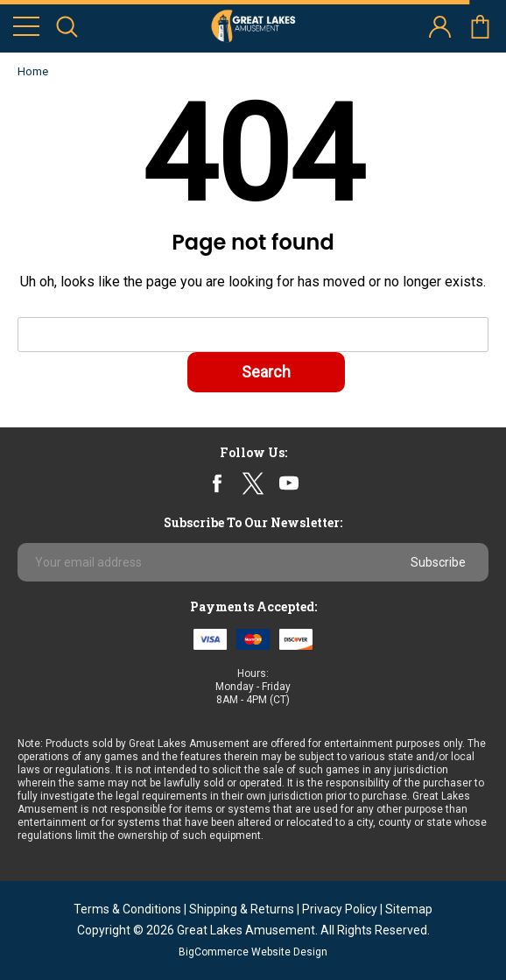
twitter (253, 483)
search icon (67, 27)
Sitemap (409, 909)
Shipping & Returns (242, 909)
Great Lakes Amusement (246, 930)
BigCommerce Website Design (253, 952)
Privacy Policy (340, 909)
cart (480, 27)
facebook (218, 483)
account (440, 27)
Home (33, 71)
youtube (289, 483)
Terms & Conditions (127, 909)
